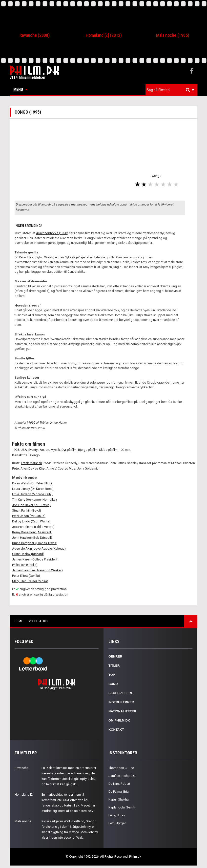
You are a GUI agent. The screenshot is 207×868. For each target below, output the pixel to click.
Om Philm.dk (119, 720)
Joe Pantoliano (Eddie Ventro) (33, 527)
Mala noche (23, 821)
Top (112, 675)
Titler (114, 666)
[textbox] (173, 90)
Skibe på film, (109, 450)
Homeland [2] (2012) (104, 35)
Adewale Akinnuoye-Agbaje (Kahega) (39, 548)
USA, (24, 450)
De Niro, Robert (119, 784)
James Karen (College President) (35, 559)
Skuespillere (121, 693)
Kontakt (116, 730)
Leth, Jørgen (117, 823)
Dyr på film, (69, 450)
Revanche (21, 768)
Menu (20, 90)
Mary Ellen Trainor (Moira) (30, 581)
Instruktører (121, 702)
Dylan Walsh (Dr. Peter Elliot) (32, 483)
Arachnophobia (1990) (52, 233)
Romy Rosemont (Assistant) (32, 532)
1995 (16, 450)
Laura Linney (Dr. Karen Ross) (33, 489)
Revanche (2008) (35, 35)
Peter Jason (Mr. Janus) (29, 516)
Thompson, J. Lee (121, 768)
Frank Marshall (31, 463)
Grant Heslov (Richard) (28, 554)
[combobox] (171, 90)
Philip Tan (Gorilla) (25, 565)
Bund (113, 684)
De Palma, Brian (119, 792)
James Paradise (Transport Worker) (37, 570)
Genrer (115, 656)
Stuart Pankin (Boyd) (27, 510)
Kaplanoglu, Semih (122, 807)
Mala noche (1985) (173, 35)
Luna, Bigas (117, 815)
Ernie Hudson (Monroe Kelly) (32, 494)
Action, (45, 450)
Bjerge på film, (88, 450)
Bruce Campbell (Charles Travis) (35, 543)
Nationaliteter (122, 711)
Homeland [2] (24, 795)
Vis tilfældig (38, 621)
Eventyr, (34, 450)
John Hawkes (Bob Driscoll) (32, 538)
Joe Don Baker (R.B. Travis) (31, 505)
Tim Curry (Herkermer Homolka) (34, 500)
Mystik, (56, 450)
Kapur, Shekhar (119, 799)
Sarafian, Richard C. (122, 776)
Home (19, 621)
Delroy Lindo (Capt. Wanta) (31, 521)
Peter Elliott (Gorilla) (26, 576)
